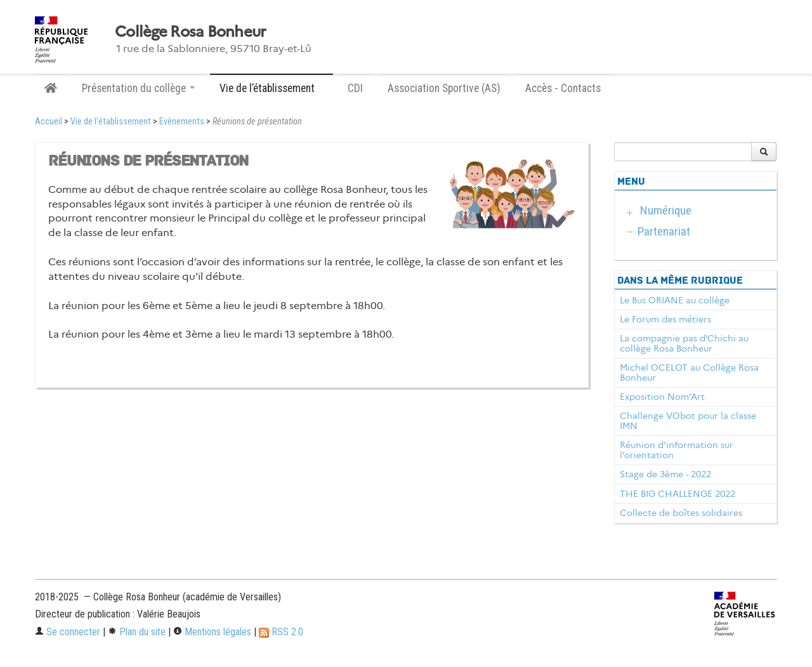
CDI (355, 88)
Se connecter (68, 632)
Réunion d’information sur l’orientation (677, 450)
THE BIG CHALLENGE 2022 (678, 494)
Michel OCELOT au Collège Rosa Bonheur (689, 373)
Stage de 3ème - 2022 (665, 474)
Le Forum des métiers (665, 319)
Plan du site (137, 632)
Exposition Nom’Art (662, 397)
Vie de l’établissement (111, 122)
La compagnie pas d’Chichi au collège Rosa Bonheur (684, 343)
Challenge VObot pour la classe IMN (688, 421)
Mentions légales (212, 632)
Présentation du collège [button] (138, 88)
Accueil (49, 122)
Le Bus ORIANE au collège (675, 300)
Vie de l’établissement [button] (272, 88)
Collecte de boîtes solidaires (681, 513)
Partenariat (664, 231)
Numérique (666, 210)
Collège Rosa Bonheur (191, 32)
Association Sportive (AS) (444, 88)
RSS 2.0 (281, 632)
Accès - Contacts (563, 88)
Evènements (182, 122)
